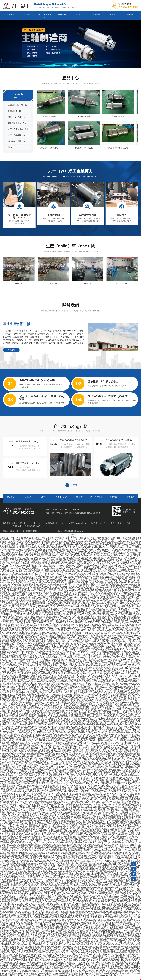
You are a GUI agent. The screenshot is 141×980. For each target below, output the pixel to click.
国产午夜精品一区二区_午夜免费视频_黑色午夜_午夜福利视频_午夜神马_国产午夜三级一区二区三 (68, 702)
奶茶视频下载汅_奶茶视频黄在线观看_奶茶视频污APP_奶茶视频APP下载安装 (39, 639)
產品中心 (45, 497)
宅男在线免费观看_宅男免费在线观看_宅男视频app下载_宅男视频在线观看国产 (38, 895)
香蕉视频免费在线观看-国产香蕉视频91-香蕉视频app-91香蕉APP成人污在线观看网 (46, 948)
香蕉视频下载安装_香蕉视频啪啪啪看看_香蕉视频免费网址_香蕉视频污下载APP (37, 820)
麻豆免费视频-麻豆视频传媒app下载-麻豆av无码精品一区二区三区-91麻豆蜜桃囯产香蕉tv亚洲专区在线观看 (82, 631)
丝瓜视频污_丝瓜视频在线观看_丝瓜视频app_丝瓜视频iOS (64, 887)
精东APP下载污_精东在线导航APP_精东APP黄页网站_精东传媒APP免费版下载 (77, 693)
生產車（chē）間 (62, 498)
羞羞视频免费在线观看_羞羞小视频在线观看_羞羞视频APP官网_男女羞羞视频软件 (50, 597)
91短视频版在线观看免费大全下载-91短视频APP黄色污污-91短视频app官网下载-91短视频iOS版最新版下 (41, 867)
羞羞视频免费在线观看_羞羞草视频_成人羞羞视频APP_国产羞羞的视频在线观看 (102, 860)
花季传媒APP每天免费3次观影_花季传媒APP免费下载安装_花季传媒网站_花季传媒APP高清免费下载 (69, 755)
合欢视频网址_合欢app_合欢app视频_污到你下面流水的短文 (116, 806)
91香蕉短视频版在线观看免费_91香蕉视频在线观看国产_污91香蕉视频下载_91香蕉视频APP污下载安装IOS (74, 677)
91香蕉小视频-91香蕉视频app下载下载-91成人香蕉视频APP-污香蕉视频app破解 (38, 975)
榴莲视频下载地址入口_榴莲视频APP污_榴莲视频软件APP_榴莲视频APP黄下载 (41, 548)
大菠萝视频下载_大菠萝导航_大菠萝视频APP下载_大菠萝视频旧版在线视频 (55, 694)
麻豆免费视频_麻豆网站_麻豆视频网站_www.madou (88, 905)
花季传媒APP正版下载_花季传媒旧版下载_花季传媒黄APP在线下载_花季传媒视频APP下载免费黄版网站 (44, 680)
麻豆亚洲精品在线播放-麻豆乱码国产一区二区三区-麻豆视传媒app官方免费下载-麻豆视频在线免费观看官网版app (70, 772)
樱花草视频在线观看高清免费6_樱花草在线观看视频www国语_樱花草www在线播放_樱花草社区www (90, 728)
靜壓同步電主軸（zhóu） (56, 523)
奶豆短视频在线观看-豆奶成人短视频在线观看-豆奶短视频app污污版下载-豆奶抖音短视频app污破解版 (73, 729)
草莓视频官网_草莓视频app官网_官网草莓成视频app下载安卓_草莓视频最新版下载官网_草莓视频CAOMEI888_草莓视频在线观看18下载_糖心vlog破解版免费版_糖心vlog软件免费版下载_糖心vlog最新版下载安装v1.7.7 (70, 604)
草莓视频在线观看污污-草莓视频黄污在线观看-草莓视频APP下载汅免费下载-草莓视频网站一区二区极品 (88, 632)
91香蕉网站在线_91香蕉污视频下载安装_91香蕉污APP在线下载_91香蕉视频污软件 (33, 737)
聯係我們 (130, 14)
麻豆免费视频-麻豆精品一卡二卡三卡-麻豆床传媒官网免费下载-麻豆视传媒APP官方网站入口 (60, 967)
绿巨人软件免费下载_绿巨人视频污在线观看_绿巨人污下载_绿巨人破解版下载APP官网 (65, 551)
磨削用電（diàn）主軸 (99, 523)
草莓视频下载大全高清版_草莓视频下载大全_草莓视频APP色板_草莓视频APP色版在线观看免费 (98, 796)
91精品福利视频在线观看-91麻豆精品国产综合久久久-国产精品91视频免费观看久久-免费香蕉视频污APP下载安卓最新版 (77, 926)
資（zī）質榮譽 (96, 497)
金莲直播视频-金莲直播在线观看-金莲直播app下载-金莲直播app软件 (78, 852)
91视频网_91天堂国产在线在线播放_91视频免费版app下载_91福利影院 (115, 642)
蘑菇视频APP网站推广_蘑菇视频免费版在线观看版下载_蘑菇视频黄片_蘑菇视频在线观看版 (80, 961)
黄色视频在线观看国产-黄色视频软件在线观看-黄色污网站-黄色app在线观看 (55, 929)
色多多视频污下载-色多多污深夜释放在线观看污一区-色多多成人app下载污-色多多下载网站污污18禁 (105, 855)
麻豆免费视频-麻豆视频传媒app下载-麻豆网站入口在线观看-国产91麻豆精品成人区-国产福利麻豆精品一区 (61, 951)
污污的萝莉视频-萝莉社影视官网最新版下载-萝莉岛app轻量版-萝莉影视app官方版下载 (37, 736)
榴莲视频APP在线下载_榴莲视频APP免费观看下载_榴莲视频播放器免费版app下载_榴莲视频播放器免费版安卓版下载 (55, 890)
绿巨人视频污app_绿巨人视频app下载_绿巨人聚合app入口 (53, 788)
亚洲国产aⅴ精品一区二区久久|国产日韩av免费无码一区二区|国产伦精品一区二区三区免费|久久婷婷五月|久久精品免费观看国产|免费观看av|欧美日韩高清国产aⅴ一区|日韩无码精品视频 (70, 859)
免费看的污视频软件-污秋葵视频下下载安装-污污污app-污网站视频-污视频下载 (33, 881)
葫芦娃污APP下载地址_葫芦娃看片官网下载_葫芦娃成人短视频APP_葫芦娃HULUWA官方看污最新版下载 (70, 828)
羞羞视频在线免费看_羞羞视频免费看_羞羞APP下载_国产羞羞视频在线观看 (73, 643)
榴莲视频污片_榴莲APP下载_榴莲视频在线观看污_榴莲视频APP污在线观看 (81, 798)
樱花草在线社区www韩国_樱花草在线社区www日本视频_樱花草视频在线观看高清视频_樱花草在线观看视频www (63, 817)
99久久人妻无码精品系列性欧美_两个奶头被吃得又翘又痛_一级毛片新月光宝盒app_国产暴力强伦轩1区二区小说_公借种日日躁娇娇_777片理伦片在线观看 (67, 733)
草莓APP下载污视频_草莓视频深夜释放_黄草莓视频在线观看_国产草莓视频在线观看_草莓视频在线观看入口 (81, 871)
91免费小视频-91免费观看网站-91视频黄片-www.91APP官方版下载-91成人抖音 (74, 932)
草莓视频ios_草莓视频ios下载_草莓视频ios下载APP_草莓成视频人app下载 (54, 607)
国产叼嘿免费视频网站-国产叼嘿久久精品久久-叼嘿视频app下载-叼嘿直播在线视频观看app (94, 881)
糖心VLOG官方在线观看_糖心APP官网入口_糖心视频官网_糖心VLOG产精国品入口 (84, 942)
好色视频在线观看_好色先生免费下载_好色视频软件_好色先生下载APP (41, 903)
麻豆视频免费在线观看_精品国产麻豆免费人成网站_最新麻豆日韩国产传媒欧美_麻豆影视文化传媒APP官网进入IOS (65, 884)
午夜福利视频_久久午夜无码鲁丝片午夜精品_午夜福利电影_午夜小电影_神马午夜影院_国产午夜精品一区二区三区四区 (95, 749)
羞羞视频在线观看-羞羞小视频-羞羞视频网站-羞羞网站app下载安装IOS (28, 969)
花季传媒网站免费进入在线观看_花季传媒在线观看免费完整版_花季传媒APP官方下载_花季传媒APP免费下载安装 (86, 709)
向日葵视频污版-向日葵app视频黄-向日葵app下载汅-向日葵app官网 (87, 635)
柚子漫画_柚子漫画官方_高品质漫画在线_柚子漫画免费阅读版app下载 (39, 892)
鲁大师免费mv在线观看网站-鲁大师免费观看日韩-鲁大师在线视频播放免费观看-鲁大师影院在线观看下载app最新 (47, 846)
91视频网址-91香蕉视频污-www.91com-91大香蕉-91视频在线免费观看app (111, 827)
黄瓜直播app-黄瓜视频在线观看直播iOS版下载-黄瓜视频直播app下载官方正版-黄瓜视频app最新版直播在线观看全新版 (70, 864)
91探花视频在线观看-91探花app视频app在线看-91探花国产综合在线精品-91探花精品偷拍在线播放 (99, 811)
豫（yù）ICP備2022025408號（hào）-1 (70, 531)
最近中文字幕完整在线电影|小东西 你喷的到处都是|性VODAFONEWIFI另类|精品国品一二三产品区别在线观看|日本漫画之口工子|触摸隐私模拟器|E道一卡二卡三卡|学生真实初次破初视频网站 (70, 861)
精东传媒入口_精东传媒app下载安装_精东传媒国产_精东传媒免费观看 (94, 745)
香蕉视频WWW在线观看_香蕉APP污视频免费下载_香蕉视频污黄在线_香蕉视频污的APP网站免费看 (78, 661)
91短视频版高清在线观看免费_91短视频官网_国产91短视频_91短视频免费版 (113, 557)
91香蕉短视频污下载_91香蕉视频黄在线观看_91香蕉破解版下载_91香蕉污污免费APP (102, 560)
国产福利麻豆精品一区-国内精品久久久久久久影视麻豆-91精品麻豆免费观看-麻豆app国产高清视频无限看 (85, 970)
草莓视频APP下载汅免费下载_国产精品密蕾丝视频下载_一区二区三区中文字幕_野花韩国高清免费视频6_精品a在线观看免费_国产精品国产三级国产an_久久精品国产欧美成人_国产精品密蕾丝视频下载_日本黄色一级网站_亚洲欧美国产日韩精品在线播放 (70, 662)
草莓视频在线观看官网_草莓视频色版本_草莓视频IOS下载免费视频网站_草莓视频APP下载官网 (45, 946)
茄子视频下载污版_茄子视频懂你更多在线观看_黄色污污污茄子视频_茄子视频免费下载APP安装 (81, 675)
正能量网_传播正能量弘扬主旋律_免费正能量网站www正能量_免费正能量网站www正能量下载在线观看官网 (50, 699)
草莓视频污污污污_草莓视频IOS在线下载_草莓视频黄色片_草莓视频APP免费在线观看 (100, 959)
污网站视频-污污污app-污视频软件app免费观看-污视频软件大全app (39, 645)
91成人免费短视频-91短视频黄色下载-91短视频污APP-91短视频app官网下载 (67, 790)
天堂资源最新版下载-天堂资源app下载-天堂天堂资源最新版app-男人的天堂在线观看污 (46, 731)
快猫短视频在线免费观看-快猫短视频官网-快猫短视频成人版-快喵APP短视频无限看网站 (31, 930)
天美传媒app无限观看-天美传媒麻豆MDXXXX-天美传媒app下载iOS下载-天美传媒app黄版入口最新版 (43, 726)
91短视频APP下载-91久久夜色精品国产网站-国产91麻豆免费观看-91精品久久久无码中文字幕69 (96, 812)
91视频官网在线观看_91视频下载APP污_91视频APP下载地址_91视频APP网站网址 (46, 672)
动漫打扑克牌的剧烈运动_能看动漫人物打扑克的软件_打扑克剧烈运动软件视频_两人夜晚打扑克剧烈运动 (92, 809)
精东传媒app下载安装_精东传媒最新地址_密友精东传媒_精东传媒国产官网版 (109, 771)
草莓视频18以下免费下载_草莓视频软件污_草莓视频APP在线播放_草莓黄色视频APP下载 (67, 742)
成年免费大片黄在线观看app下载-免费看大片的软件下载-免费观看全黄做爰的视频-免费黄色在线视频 (79, 949)
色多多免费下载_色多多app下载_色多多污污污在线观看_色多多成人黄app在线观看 (71, 900)
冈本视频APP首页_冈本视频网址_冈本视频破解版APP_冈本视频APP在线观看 (71, 769)
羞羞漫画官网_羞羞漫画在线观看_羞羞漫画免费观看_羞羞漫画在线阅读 (32, 908)
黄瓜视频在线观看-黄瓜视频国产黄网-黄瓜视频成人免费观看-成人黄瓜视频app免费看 (90, 916)
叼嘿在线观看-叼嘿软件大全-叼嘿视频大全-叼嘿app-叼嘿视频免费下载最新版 (72, 911)
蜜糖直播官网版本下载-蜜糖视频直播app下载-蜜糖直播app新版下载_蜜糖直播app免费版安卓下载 (100, 935)
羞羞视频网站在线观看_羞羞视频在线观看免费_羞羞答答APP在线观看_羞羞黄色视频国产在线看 (76, 541)
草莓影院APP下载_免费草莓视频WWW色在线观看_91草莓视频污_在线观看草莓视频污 (56, 594)
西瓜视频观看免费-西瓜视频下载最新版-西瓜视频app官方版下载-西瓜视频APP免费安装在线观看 (58, 554)
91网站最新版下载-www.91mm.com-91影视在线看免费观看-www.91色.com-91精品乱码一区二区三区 (98, 785)
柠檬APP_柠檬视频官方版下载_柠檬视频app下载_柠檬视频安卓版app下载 (86, 956)
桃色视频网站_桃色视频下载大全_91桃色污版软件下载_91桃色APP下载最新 (76, 787)
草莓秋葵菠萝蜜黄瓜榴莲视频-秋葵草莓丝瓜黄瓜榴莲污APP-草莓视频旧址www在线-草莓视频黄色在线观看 (38, 857)
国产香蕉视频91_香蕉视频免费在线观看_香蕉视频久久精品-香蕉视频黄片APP (30, 870)
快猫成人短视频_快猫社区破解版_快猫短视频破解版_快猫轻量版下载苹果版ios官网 (98, 559)
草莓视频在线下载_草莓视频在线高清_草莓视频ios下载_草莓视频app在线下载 (56, 552)
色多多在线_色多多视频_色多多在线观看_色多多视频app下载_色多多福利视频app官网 (100, 548)
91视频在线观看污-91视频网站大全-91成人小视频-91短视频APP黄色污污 (69, 734)
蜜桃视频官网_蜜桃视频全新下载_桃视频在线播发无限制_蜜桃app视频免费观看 (59, 889)
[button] (67, 66)
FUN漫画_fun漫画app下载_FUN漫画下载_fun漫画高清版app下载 (88, 892)
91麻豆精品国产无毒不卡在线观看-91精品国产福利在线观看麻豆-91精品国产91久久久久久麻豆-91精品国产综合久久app (90, 918)
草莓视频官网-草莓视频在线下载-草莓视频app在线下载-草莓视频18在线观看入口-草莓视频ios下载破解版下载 (96, 908)
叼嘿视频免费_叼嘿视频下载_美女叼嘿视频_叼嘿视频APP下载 (58, 779)
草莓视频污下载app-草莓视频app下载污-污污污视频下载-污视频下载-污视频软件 (109, 876)
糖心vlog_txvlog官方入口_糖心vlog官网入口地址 (91, 629)
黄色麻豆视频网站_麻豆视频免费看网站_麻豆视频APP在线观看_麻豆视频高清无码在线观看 (67, 544)
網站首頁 (11, 14)
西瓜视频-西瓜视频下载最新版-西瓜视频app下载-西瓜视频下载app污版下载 (63, 712)
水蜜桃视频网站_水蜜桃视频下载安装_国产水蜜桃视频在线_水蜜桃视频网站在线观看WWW (53, 854)
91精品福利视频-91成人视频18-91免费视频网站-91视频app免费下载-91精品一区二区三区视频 (96, 930)
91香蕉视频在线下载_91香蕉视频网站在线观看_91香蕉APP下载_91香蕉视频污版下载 (30, 538)
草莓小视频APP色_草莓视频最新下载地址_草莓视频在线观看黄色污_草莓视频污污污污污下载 (79, 701)
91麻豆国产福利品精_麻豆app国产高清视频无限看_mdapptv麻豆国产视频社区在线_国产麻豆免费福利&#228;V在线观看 (70, 858)
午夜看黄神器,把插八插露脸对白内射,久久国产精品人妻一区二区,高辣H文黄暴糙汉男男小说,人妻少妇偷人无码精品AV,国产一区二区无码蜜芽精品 (70, 761)
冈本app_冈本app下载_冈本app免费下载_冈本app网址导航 (33, 685)
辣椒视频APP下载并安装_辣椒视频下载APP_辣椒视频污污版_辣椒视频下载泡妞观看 (102, 706)
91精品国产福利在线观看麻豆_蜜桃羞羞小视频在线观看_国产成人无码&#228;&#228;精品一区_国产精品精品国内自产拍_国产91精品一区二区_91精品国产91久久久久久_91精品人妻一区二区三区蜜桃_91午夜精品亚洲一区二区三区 (67, 775)
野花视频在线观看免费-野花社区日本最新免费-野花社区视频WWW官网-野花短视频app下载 (32, 935)
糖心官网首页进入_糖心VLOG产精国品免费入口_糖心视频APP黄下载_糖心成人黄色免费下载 (99, 763)
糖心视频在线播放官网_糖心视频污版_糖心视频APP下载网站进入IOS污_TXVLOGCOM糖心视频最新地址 (37, 591)
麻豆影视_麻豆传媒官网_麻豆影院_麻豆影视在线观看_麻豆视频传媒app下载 (41, 855)
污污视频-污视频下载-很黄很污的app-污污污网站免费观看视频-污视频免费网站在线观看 (53, 875)
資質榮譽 (96, 14)
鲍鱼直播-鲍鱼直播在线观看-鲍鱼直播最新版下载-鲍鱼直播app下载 (61, 934)
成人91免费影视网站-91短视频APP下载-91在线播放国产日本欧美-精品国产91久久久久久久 (78, 957)
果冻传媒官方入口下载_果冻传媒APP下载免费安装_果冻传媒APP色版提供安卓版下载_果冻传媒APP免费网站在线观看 (71, 543)
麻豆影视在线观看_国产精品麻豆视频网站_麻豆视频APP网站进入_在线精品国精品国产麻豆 (72, 814)
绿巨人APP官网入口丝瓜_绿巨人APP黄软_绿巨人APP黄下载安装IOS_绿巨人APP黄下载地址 (87, 969)
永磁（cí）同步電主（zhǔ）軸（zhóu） (27, 523)
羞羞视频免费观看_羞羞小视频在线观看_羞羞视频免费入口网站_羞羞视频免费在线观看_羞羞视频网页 (65, 902)
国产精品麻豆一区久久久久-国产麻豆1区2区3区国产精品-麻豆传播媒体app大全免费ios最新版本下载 (39, 868)
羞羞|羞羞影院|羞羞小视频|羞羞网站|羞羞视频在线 (85, 768)
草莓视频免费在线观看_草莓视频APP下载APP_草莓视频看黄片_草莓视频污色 (58, 565)
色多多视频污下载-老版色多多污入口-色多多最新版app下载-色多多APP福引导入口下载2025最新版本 (36, 938)
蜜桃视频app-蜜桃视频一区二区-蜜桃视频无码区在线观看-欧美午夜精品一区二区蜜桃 (59, 943)
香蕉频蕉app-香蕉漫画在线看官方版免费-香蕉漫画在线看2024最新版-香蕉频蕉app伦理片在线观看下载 (84, 886)
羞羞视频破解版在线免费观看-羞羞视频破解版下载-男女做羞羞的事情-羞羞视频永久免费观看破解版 (92, 562)
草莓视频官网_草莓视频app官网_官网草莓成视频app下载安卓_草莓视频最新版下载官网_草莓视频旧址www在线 (90, 583)
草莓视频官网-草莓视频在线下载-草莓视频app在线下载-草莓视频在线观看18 (109, 680)
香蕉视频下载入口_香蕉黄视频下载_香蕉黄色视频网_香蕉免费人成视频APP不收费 (111, 607)
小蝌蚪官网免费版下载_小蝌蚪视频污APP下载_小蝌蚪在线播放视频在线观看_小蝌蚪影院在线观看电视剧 (99, 538)
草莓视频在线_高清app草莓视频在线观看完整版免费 (22, 741)
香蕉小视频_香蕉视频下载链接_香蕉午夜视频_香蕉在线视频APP (23, 656)
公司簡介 (28, 14)
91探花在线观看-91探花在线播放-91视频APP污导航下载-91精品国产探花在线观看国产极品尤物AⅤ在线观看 (96, 897)
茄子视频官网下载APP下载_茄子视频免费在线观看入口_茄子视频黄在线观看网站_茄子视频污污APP (46, 596)
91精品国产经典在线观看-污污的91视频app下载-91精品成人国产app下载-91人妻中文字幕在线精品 (76, 782)
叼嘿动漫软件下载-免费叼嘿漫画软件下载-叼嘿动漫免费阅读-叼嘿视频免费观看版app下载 (94, 910)
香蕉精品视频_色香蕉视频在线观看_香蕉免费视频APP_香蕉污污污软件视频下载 (45, 640)
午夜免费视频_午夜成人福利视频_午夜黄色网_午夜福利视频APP (23, 643)
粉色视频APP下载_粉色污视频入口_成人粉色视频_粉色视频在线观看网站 (71, 765)
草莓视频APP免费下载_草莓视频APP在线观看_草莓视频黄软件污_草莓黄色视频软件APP (95, 645)
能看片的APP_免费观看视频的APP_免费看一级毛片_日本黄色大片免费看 (80, 685)
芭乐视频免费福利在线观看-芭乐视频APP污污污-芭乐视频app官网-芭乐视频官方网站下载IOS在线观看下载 (102, 964)
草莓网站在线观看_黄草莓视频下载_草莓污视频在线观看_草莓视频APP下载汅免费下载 (77, 549)
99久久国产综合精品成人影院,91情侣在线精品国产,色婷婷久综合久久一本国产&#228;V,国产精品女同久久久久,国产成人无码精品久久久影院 (70, 843)
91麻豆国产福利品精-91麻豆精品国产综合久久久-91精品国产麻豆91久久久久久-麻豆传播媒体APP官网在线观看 (70, 877)
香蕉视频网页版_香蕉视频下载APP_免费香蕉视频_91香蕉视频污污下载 (25, 965)
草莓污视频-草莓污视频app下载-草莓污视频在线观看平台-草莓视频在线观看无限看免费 (107, 857)
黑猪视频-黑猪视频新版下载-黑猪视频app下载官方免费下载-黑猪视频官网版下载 (43, 913)
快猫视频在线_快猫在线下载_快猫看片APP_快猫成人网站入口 (46, 959)
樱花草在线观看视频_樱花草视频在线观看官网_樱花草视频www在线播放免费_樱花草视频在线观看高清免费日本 (70, 682)
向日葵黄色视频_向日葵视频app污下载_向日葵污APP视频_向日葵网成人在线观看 (84, 653)
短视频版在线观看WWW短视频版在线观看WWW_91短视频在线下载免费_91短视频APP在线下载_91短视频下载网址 (43, 830)
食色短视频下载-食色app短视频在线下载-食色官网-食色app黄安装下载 (37, 785)
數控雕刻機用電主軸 (33, 526)
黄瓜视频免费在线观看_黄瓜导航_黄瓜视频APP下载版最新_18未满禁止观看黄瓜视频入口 (61, 546)
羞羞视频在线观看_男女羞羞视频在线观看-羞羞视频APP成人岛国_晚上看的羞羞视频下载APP (60, 556)
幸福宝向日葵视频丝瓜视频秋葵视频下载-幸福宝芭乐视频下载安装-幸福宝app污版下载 (100, 914)
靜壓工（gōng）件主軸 (78, 523)
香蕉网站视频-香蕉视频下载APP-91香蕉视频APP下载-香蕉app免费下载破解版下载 (59, 962)
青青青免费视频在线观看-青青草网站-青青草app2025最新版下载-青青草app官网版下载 (82, 965)
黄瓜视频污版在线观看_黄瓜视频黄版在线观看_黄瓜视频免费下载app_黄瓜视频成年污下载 (34, 768)
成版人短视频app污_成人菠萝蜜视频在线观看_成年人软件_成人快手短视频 (93, 903)
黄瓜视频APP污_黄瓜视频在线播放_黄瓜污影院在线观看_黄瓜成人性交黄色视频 (83, 691)
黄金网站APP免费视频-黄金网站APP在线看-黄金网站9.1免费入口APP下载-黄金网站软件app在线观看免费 (48, 725)
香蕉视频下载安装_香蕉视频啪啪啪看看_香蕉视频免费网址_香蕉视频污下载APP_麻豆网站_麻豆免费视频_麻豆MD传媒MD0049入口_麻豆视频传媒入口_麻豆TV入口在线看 (80, 589)
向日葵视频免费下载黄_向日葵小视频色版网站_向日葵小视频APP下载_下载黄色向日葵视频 (51, 774)
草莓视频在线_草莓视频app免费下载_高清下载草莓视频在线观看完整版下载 (76, 584)
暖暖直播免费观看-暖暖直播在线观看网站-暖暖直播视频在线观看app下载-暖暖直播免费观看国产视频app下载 (93, 843)
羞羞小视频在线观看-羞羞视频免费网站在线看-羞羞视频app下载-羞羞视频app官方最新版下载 (100, 623)
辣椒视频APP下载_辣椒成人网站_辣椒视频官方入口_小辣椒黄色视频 (31, 670)
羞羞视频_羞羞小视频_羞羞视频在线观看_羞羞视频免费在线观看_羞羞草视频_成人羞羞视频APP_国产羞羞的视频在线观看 (93, 863)
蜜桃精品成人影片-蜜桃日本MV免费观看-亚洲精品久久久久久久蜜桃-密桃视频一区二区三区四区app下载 (70, 592)
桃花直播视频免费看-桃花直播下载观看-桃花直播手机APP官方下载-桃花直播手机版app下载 (36, 879)
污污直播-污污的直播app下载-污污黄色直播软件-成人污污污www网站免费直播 (113, 934)
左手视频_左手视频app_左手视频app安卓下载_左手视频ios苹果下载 (42, 831)
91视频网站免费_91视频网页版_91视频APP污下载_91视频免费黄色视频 (37, 635)
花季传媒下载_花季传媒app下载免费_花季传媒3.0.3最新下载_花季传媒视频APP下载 (106, 744)
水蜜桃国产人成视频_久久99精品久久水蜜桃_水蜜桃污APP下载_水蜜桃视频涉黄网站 (96, 820)
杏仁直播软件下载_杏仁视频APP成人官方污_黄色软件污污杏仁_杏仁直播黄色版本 (71, 953)
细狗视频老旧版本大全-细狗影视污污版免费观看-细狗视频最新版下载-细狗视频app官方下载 (36, 914)
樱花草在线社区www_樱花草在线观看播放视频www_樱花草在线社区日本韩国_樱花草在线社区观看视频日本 (66, 588)
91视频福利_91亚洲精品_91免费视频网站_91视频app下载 (49, 905)
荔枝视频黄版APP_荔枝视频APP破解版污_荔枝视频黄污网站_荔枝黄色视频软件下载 (37, 674)
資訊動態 (79, 14)
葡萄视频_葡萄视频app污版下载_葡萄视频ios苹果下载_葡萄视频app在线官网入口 (71, 816)
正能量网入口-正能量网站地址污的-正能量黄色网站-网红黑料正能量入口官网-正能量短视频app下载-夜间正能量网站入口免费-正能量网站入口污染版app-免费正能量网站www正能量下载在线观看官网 (70, 850)
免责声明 (71, 534)
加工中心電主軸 (117, 523)
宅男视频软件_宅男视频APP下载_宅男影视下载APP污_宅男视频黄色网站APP (95, 674)
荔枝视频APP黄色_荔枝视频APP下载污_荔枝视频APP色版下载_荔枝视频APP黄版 (44, 629)
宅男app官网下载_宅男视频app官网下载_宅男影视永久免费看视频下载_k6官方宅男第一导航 (86, 898)
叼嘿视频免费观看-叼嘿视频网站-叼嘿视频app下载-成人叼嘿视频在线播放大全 (95, 883)
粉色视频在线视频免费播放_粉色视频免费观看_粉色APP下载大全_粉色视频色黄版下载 (61, 678)
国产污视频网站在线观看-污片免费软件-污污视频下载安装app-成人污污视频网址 (51, 876)
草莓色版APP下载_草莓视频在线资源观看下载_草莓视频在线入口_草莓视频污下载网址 (93, 608)
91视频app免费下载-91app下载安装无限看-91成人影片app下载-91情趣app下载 (66, 637)
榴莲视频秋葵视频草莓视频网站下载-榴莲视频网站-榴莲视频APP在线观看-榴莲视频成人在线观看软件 (74, 927)
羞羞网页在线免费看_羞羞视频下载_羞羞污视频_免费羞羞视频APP (36, 956)
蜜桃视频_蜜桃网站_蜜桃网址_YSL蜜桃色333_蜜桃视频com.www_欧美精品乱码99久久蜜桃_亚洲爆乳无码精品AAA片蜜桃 (65, 586)
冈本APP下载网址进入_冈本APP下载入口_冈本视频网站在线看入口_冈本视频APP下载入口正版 (93, 540)
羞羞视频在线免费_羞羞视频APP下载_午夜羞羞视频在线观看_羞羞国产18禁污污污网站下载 (44, 651)
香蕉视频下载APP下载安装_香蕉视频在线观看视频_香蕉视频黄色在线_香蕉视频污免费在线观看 (101, 682)
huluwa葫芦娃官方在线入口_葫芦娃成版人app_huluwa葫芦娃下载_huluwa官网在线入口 (56, 766)
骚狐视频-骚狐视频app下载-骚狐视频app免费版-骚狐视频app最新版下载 (99, 788)
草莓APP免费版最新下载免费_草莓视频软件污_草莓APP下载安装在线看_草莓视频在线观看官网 (47, 771)
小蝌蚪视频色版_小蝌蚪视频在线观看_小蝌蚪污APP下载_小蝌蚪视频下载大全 (62, 642)
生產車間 (62, 14)
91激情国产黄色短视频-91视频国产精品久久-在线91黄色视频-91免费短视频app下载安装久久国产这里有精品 (89, 822)
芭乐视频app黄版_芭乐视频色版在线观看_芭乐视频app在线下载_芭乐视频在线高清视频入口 (54, 847)
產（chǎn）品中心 (45, 16)
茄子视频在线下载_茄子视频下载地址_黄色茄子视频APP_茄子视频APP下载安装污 (87, 808)
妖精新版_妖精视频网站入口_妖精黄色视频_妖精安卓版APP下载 (63, 634)
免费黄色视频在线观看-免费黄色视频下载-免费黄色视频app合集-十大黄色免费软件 (112, 929)
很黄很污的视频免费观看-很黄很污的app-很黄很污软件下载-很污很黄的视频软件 (79, 624)
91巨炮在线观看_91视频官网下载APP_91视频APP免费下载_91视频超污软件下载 (72, 954)
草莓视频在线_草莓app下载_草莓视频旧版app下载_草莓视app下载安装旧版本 (70, 894)
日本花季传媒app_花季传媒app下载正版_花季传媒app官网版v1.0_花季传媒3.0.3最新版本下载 (42, 567)
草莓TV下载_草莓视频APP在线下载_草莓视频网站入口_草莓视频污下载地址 (101, 640)
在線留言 (113, 14)
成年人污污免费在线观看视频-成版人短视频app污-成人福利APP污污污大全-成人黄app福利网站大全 (49, 839)
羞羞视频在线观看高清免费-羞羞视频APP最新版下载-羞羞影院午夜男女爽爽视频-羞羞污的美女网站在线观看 (92, 611)
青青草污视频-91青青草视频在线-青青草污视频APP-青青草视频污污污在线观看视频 (105, 948)
